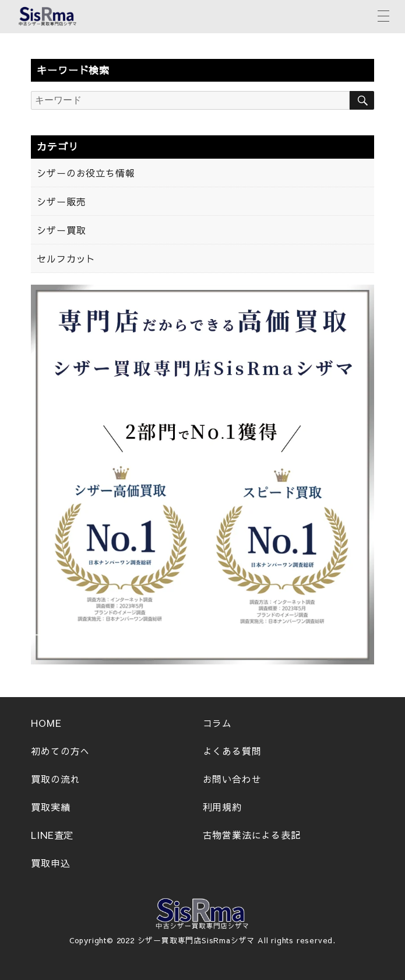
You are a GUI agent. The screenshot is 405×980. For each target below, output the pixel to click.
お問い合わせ (232, 779)
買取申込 (50, 863)
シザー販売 (61, 201)
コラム (217, 723)
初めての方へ (60, 751)
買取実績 (50, 807)
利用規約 (222, 807)
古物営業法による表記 (252, 835)
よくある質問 (232, 751)
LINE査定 (52, 835)
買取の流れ (55, 779)
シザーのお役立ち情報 (86, 173)
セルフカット (66, 258)
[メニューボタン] (383, 15)
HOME (46, 723)
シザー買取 (61, 230)
